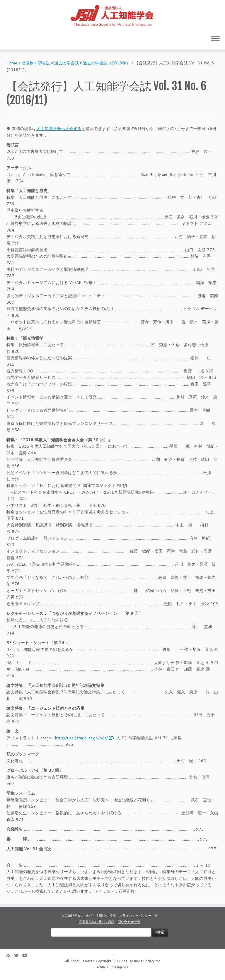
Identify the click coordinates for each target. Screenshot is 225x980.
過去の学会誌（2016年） (107, 63)
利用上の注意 (106, 916)
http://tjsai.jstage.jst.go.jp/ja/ (84, 738)
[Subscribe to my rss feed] (10, 956)
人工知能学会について (77, 916)
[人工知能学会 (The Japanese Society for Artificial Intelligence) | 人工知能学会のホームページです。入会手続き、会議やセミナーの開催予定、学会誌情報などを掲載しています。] (112, 15)
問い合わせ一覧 (129, 922)
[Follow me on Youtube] (27, 956)
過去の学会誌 (67, 63)
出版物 (28, 63)
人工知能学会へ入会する (59, 129)
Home (12, 63)
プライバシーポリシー (135, 916)
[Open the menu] (215, 39)
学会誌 (44, 63)
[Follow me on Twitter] (18, 956)
